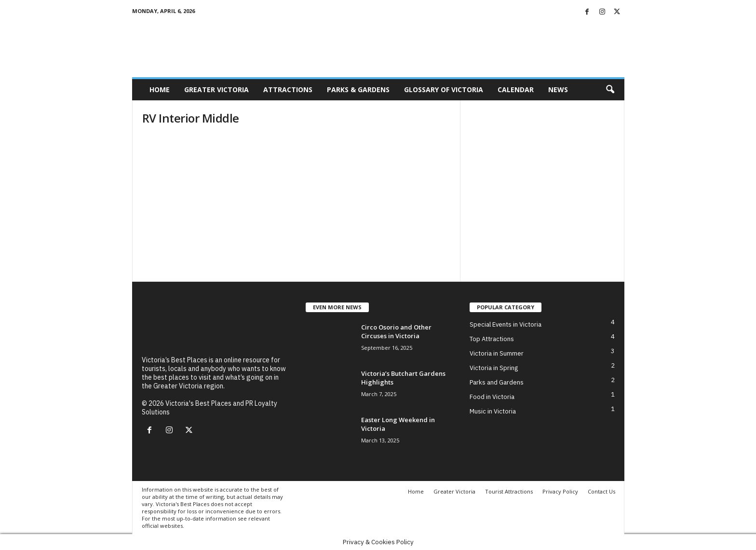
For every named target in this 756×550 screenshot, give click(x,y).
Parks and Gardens (497, 382)
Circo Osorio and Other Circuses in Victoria (396, 331)
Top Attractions (492, 339)
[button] (610, 90)
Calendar (516, 89)
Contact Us (601, 491)
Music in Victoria (493, 411)
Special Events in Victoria (506, 324)
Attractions (288, 89)
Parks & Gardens (358, 89)
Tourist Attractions (509, 491)
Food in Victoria (492, 397)
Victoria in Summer (497, 353)
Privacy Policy (560, 491)
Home (160, 89)
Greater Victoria (216, 89)
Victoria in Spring (494, 368)
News (558, 89)
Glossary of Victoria (444, 89)
